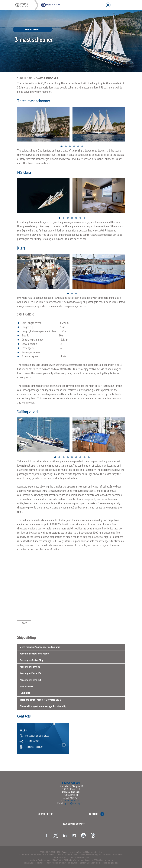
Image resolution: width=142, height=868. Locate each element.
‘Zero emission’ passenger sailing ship (40, 647)
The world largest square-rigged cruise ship (43, 706)
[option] (43, 124)
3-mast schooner (47, 78)
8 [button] (85, 457)
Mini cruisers (26, 687)
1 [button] (62, 147)
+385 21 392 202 (32, 741)
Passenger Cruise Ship (31, 660)
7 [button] (85, 218)
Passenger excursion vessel (34, 654)
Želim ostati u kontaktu (74, 824)
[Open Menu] (108, 5)
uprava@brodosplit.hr (74, 803)
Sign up (94, 814)
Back (24, 623)
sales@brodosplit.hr (34, 747)
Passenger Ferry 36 (30, 667)
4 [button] (74, 147)
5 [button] (78, 147)
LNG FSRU (25, 693)
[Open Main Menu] (115, 5)
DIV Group (25, 5)
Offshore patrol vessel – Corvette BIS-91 (41, 700)
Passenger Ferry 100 (30, 673)
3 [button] (70, 147)
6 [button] (82, 147)
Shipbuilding (25, 78)
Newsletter (45, 814)
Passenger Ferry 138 (30, 680)
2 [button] (66, 147)
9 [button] (89, 457)
